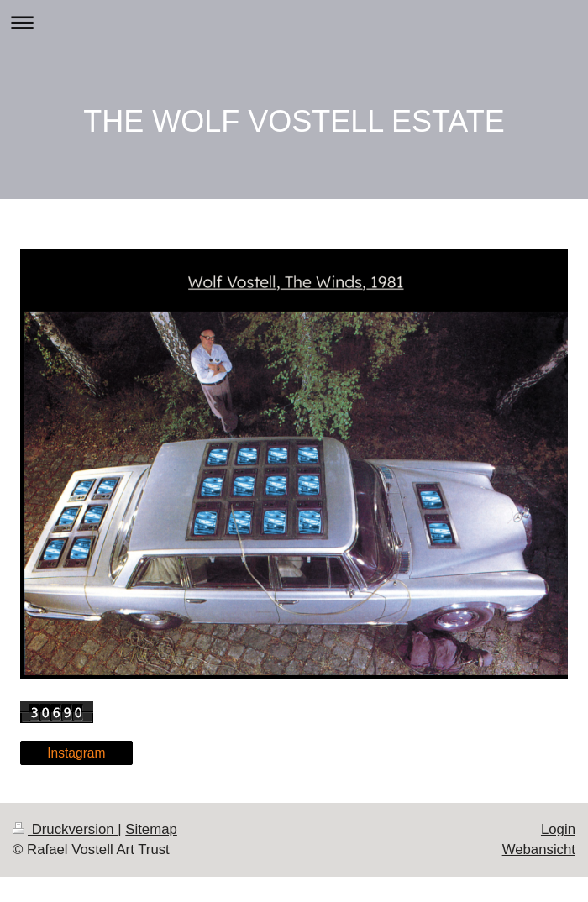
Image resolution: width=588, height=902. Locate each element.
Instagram (76, 753)
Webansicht (539, 850)
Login (558, 829)
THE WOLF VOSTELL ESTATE (294, 121)
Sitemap (151, 829)
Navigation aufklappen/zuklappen (294, 22)
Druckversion (65, 829)
